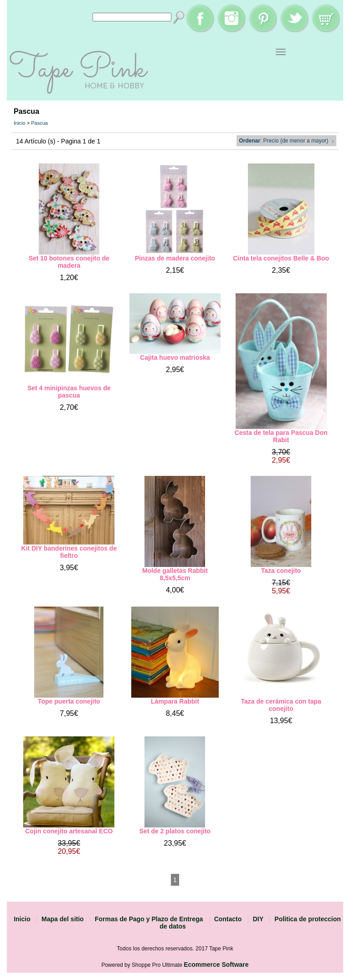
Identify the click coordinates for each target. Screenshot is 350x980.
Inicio (20, 123)
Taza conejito (281, 571)
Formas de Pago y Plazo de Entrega (149, 919)
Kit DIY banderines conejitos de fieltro (69, 552)
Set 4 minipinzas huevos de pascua (69, 392)
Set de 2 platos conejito (175, 831)
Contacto (228, 919)
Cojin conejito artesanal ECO (69, 831)
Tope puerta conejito (69, 701)
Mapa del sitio (63, 919)
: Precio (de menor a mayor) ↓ (286, 141)
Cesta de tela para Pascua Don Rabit (281, 436)
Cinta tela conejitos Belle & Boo (281, 258)
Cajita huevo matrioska (175, 357)
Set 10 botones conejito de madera (69, 262)
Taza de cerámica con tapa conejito (281, 705)
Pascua (39, 123)
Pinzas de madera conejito (175, 258)
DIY (258, 919)
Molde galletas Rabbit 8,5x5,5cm (175, 574)
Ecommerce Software (216, 965)
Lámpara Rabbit (175, 701)
